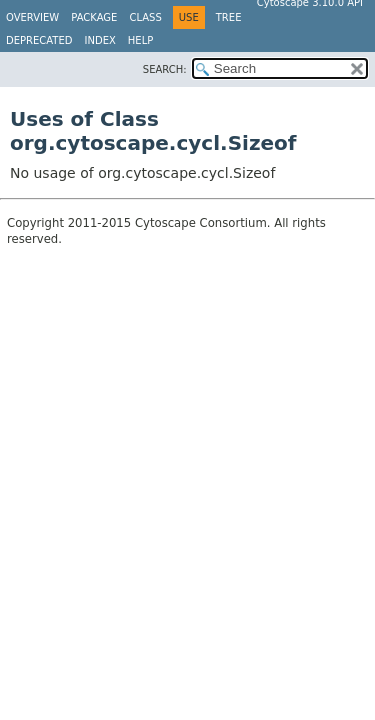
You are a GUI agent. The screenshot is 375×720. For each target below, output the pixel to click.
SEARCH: (165, 69)
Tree (229, 17)
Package (94, 17)
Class (145, 17)
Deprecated (39, 40)
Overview (32, 17)
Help (140, 40)
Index (100, 40)
